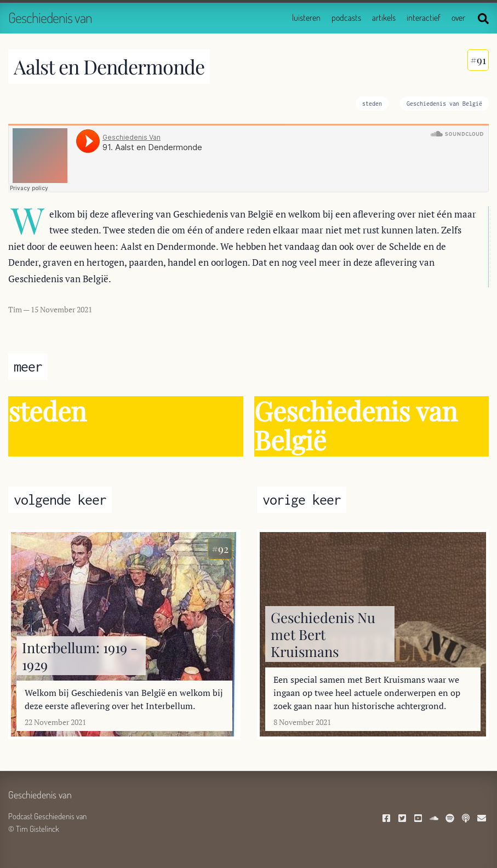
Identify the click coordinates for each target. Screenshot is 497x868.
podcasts (346, 18)
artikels (384, 18)
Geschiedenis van (50, 17)
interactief (424, 18)
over (458, 18)
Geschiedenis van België (444, 104)
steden (372, 104)
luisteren (306, 18)
